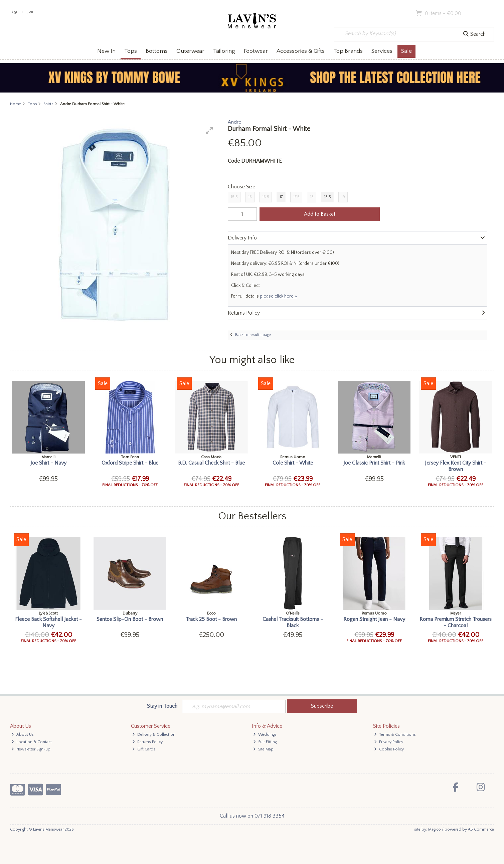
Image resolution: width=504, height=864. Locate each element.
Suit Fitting (265, 742)
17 (281, 197)
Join (31, 12)
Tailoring (224, 51)
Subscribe (322, 706)
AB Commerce (481, 829)
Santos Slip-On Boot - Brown (130, 619)
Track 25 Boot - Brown (211, 619)
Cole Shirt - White (293, 463)
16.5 (266, 197)
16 (250, 197)
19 (343, 197)
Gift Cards (144, 749)
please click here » (278, 296)
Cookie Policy (389, 749)
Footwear (256, 51)
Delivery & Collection (154, 735)
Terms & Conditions (395, 735)
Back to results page (253, 335)
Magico (435, 829)
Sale (406, 51)
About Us (23, 735)
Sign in (17, 12)
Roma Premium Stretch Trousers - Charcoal (456, 622)
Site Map (263, 749)
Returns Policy (147, 742)
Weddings (265, 735)
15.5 (234, 197)
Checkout (480, 13)
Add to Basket (320, 214)
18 (312, 197)
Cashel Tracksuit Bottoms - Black (293, 622)
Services (382, 51)
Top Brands (348, 51)
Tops (131, 51)
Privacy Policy (389, 742)
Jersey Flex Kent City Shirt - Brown (456, 466)
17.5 (296, 197)
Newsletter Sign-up (31, 749)
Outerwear (190, 51)
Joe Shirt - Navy (48, 463)
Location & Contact (32, 742)
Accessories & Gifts (301, 51)
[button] (209, 131)
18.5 (327, 197)
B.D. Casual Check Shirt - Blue (211, 463)
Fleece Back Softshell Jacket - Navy (48, 622)
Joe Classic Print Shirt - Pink (374, 463)
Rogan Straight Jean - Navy (374, 619)
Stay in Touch (162, 706)
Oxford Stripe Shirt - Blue (130, 463)
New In (106, 51)
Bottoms (157, 51)
